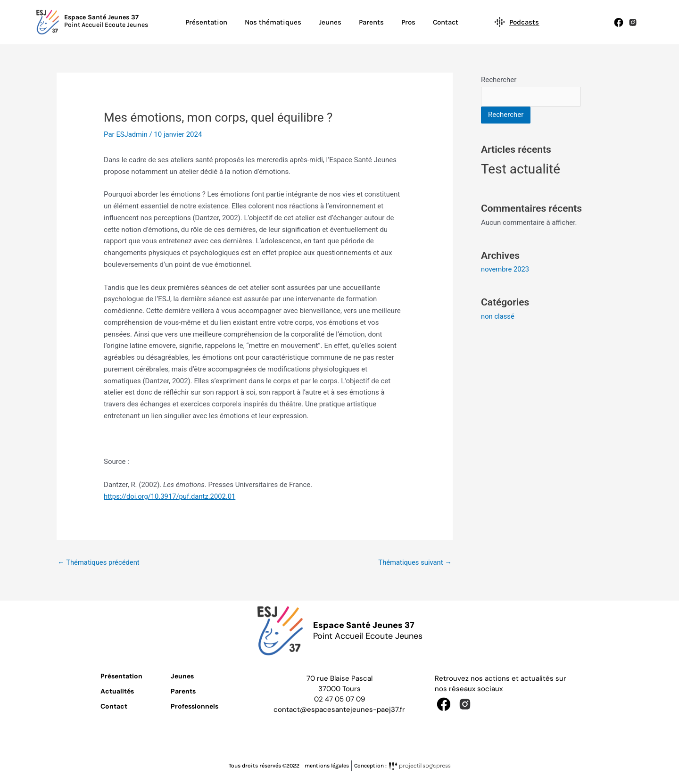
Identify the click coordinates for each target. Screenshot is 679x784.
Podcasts (524, 22)
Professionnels (195, 706)
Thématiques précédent (99, 562)
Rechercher (499, 80)
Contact (446, 22)
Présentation (206, 22)
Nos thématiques (273, 22)
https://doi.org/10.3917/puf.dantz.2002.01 (171, 496)
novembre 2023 (505, 269)
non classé (498, 316)
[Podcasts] (499, 22)
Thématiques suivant (414, 562)
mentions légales (327, 766)
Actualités (117, 691)
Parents (371, 22)
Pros (408, 22)
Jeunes (330, 22)
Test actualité (521, 169)
